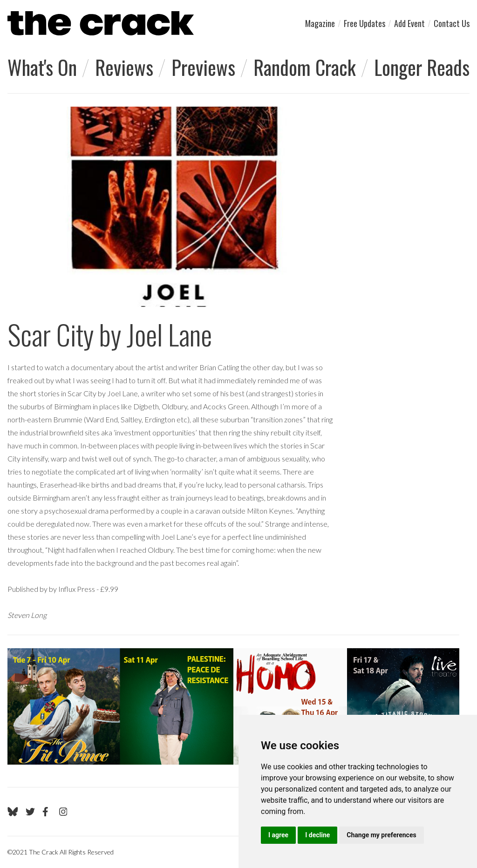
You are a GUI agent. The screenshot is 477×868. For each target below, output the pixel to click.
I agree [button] (278, 835)
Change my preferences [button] (381, 835)
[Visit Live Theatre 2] (233, 706)
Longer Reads (422, 67)
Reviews (124, 67)
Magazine (320, 23)
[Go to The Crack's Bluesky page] (13, 812)
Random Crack (305, 67)
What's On (42, 67)
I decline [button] (317, 835)
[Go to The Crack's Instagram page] (63, 812)
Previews (203, 67)
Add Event (409, 23)
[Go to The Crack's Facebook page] (47, 812)
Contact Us (452, 23)
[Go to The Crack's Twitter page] (30, 812)
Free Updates (365, 23)
